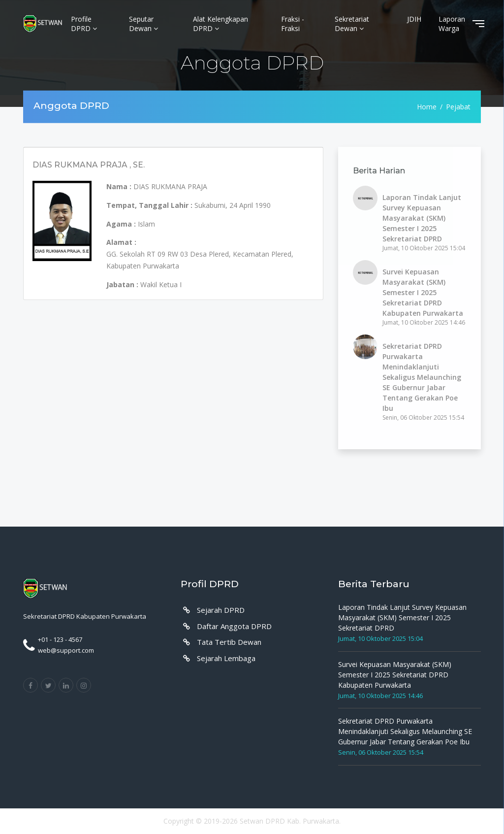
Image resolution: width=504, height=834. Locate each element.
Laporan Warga (452, 24)
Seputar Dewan (143, 24)
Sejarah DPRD (221, 610)
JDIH (414, 19)
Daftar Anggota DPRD (234, 626)
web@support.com (66, 650)
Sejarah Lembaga (226, 658)
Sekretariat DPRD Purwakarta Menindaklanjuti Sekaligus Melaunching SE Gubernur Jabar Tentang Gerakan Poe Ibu (422, 377)
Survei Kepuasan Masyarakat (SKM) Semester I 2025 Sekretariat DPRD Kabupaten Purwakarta (423, 292)
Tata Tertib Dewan (229, 642)
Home (427, 107)
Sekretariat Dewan (352, 24)
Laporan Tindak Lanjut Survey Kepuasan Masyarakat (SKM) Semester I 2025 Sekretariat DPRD (422, 218)
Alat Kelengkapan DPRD (220, 24)
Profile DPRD (84, 24)
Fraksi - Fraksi (293, 24)
